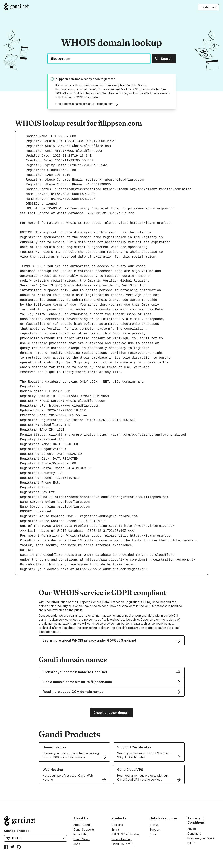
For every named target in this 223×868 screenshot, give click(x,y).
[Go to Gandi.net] (16, 7)
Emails (116, 829)
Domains (117, 825)
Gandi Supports (84, 829)
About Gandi (82, 825)
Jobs (77, 844)
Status (154, 825)
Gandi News (81, 839)
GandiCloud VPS (123, 844)
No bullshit (80, 834)
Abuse (192, 829)
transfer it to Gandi (133, 85)
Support (155, 829)
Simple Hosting (122, 839)
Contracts (194, 833)
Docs (153, 834)
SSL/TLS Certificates (126, 834)
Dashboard (208, 7)
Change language (17, 831)
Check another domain (111, 713)
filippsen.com (65, 79)
